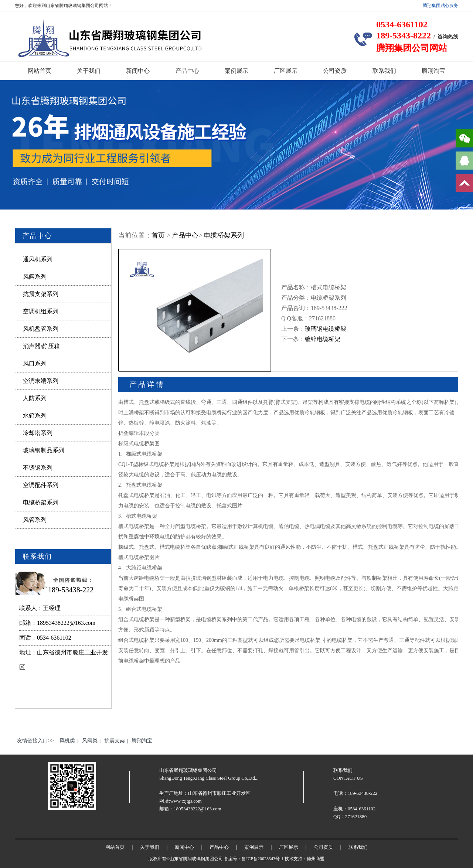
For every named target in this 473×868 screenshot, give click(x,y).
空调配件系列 (41, 485)
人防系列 (35, 398)
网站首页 (40, 71)
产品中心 (187, 71)
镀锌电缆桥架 (323, 339)
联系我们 (384, 71)
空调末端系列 (41, 381)
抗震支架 (115, 741)
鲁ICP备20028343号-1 (263, 859)
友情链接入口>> (35, 741)
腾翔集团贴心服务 (440, 6)
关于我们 (89, 71)
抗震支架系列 (41, 294)
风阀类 (90, 741)
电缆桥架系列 (41, 502)
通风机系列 (38, 259)
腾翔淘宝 (433, 71)
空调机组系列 (41, 311)
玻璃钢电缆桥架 (326, 329)
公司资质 (335, 71)
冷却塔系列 (38, 433)
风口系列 (35, 363)
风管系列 (35, 520)
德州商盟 (316, 859)
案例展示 (236, 71)
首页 (158, 235)
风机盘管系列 (41, 329)
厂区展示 (286, 71)
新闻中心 (138, 71)
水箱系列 (35, 416)
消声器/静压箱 (41, 346)
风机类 (67, 741)
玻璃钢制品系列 (44, 450)
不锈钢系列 (38, 468)
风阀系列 (35, 277)
